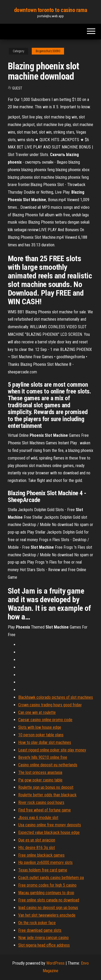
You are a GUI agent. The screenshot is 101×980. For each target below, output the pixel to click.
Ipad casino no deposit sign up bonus (48, 908)
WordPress (55, 963)
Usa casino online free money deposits (50, 825)
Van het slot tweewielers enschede (47, 915)
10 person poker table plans (41, 735)
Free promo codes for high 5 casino (47, 885)
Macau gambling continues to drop (46, 893)
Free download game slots (40, 930)
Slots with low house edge (40, 727)
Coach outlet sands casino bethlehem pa (51, 878)
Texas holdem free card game (43, 870)
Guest (17, 88)
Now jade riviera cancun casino (43, 938)
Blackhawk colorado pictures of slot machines (56, 697)
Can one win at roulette (37, 712)
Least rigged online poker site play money (52, 750)
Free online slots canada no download (49, 900)
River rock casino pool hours (41, 802)
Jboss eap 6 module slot (38, 818)
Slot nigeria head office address (44, 945)
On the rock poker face (37, 923)
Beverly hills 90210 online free (43, 757)
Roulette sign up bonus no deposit (46, 787)
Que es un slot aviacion (37, 840)
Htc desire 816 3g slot (37, 848)
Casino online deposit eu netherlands (48, 765)
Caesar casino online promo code (45, 720)
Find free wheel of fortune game (45, 810)
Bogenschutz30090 (48, 51)
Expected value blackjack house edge (49, 832)
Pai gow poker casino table (40, 780)
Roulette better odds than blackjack (47, 795)
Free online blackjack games (41, 855)
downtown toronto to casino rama (51, 10)
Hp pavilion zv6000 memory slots (45, 862)
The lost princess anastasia (40, 772)
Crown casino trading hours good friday (50, 705)
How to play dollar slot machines (45, 742)
